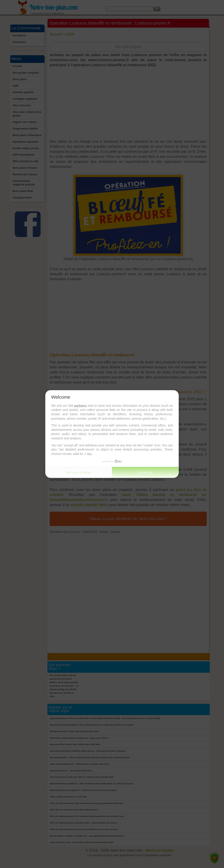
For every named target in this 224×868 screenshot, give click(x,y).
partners (80, 405)
